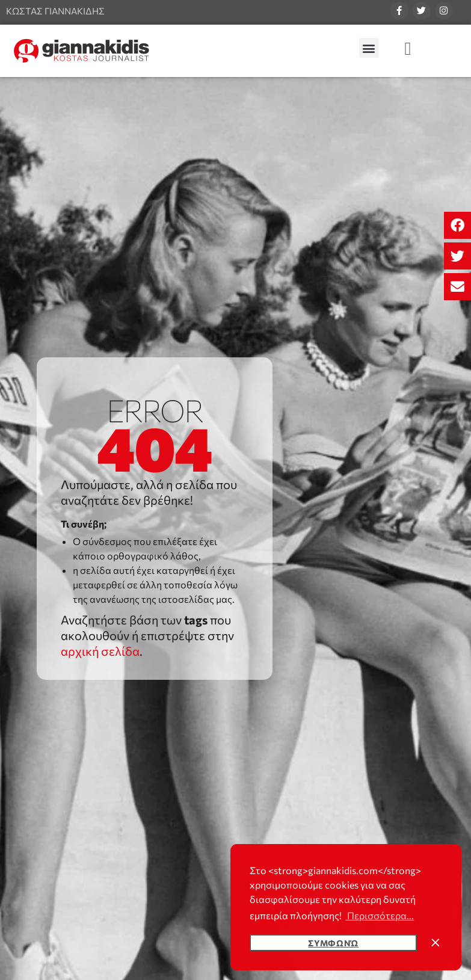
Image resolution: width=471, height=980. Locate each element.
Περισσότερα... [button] (380, 915)
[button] (457, 225)
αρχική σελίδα (100, 651)
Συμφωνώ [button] (333, 943)
